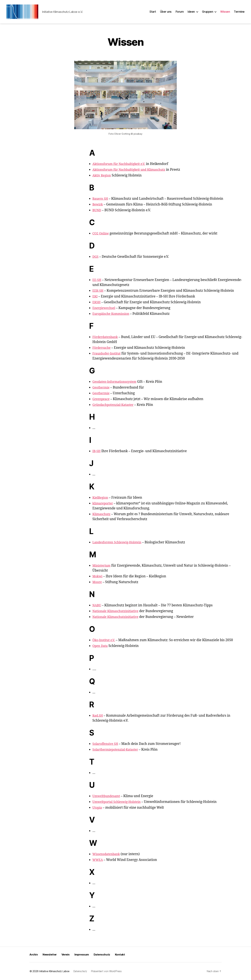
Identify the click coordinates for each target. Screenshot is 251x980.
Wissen (225, 12)
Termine (239, 12)
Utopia (98, 808)
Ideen (191, 12)
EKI (95, 296)
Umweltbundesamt (108, 796)
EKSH (97, 302)
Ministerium (102, 566)
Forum (180, 12)
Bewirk (98, 204)
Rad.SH (98, 716)
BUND (97, 210)
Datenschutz (105, 954)
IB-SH (97, 451)
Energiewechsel (105, 308)
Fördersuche (102, 348)
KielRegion (101, 498)
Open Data (101, 646)
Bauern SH (101, 199)
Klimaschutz (102, 514)
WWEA (98, 860)
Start (153, 12)
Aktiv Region (103, 175)
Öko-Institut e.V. (105, 640)
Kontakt (124, 954)
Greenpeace (102, 399)
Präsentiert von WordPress (109, 971)
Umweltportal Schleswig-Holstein (119, 802)
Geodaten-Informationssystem (117, 382)
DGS (96, 257)
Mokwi (98, 576)
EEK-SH (98, 291)
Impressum (84, 954)
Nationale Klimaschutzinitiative (118, 611)
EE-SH (97, 280)
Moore (98, 582)
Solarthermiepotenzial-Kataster (118, 750)
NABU (97, 605)
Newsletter (51, 954)
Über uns (166, 12)
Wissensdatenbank (107, 854)
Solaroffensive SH (106, 744)
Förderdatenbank (106, 337)
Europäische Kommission (113, 314)
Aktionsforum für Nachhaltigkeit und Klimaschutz (132, 170)
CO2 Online (101, 233)
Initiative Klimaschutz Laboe (55, 971)
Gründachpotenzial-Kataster (115, 405)
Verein (67, 954)
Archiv (34, 954)
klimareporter (104, 503)
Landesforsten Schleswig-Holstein (119, 542)
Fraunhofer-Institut (108, 354)
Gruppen (208, 12)
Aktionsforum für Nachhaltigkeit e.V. (121, 164)
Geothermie (102, 387)
